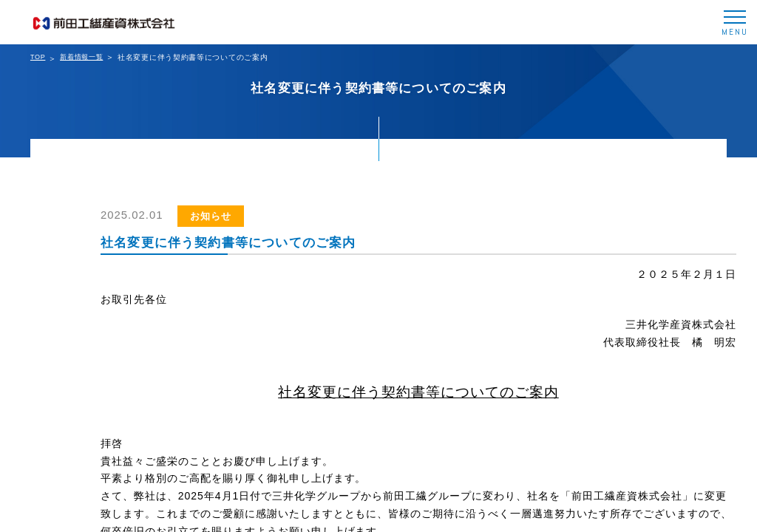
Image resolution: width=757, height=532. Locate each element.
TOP (38, 57)
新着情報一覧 (81, 57)
